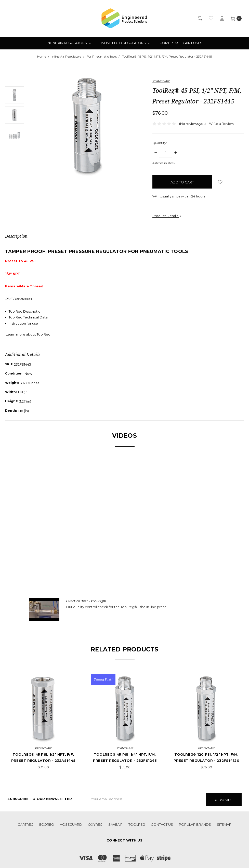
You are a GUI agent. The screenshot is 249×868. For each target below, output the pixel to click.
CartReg (25, 823)
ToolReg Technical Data (28, 317)
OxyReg (95, 823)
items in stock (164, 163)
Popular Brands (195, 823)
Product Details (167, 216)
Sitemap (224, 823)
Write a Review (221, 124)
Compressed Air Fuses (181, 43)
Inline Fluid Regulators (125, 43)
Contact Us (162, 823)
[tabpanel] (43, 722)
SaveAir (115, 823)
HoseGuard (71, 823)
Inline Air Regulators (69, 43)
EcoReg (47, 823)
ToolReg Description (26, 311)
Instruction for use (23, 323)
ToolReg (137, 823)
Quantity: (160, 143)
